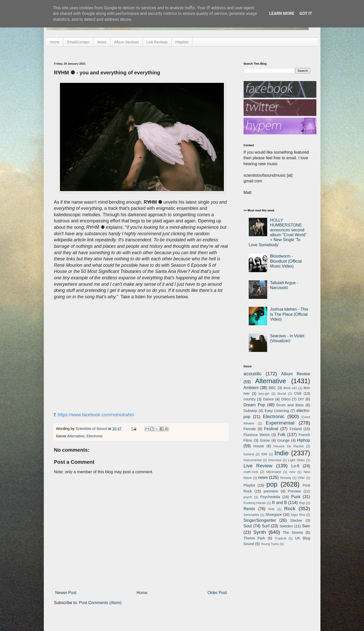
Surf (266, 526)
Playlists (182, 42)
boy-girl (264, 394)
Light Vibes (297, 460)
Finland (295, 429)
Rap (302, 503)
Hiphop (304, 440)
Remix (249, 509)
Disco (286, 399)
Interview (275, 460)
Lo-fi (295, 466)
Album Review (296, 374)
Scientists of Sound (92, 429)
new (292, 472)
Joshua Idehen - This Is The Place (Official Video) (289, 314)
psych (248, 497)
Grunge (284, 440)
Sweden (286, 526)
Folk (282, 435)
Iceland (249, 454)
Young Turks (270, 544)
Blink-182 (290, 388)
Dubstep (251, 411)
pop (272, 484)
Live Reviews (157, 42)
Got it (306, 13)
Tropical (280, 538)
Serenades (252, 515)
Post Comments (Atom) (100, 603)
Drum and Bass (290, 405)
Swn (306, 526)
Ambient (251, 388)
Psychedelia (270, 497)
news (263, 477)
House (259, 446)
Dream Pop (254, 405)
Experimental (280, 423)
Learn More (282, 13)
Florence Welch (257, 435)
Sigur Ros (298, 515)
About (102, 42)
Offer (301, 478)
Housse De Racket (289, 446)
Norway (286, 478)
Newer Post (66, 593)
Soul (248, 526)
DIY (301, 399)
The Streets (293, 533)
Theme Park (254, 538)
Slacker (296, 520)
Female (250, 429)
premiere (271, 491)
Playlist (249, 485)
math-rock (251, 472)
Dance (268, 399)
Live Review (258, 466)
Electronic (95, 436)
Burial (282, 394)
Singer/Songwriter (260, 520)
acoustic (253, 374)
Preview (294, 491)
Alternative (76, 436)
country (250, 399)
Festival (271, 429)
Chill (298, 393)
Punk (296, 497)
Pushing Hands (255, 503)
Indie (282, 453)
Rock (290, 509)
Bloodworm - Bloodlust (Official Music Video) (286, 261)
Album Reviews (127, 42)
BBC (273, 388)
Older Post (217, 593)
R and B (279, 503)
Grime (265, 440)
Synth (260, 532)
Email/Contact (78, 42)
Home (55, 42)
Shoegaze (274, 515)
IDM (264, 454)
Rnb (271, 509)
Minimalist (274, 472)
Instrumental (253, 460)
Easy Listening (277, 411)
